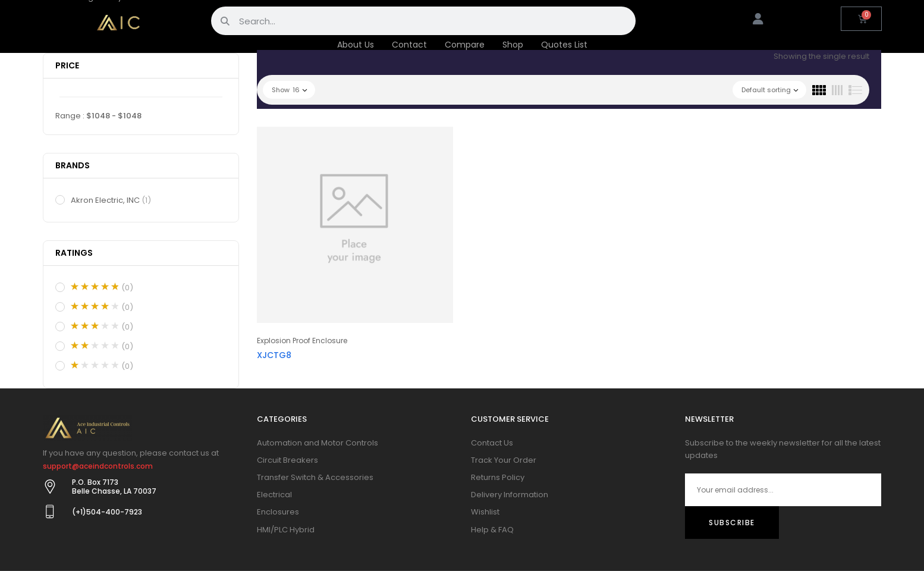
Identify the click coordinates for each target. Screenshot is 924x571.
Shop (513, 45)
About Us (356, 45)
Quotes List (564, 45)
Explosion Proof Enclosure (302, 341)
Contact (409, 45)
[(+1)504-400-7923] (50, 512)
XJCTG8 (274, 355)
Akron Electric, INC (111, 200)
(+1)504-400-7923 (107, 512)
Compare (465, 45)
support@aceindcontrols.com (98, 466)
